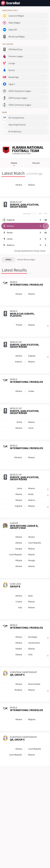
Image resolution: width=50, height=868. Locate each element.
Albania (10, 226)
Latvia (10, 239)
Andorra (10, 245)
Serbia (10, 232)
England (11, 220)
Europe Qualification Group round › (30, 251)
